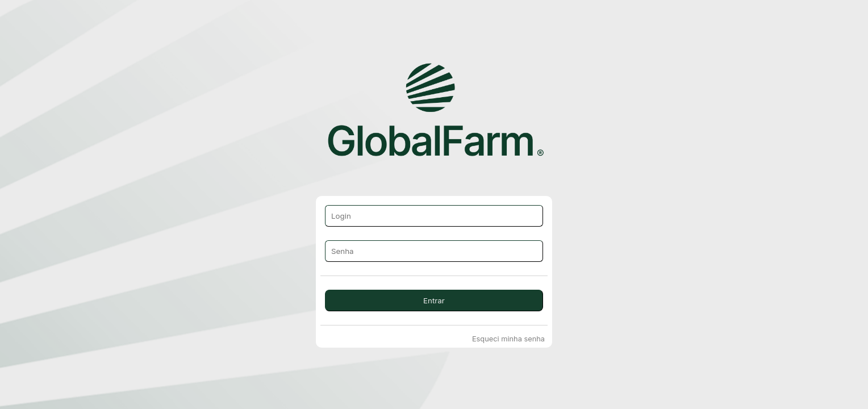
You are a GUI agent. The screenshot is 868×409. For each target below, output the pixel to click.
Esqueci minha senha (508, 339)
